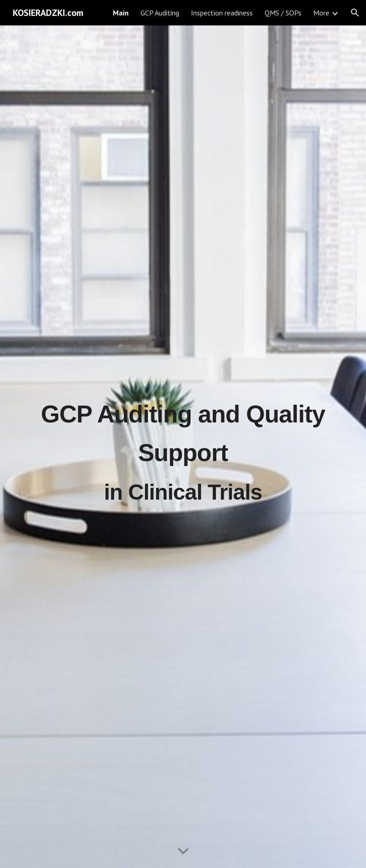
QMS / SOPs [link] (283, 13)
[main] (183, 447)
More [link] (321, 13)
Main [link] (121, 13)
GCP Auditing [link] (160, 13)
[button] (355, 13)
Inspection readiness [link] (222, 13)
